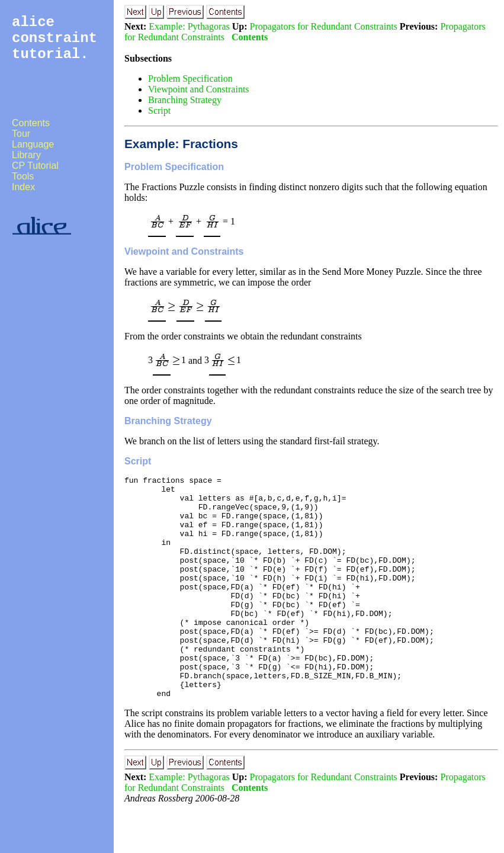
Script (159, 110)
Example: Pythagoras (189, 26)
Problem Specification (190, 78)
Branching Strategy (185, 100)
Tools (23, 176)
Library (26, 155)
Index (23, 187)
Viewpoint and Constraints (199, 89)
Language (33, 144)
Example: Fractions (181, 144)
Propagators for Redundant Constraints (324, 26)
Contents (31, 123)
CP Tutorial (35, 166)
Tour (21, 134)
